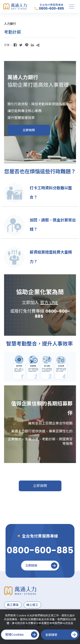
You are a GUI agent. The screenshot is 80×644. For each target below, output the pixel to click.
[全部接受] (60, 635)
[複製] (38, 45)
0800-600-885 (51, 8)
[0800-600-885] (40, 550)
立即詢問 (40, 486)
